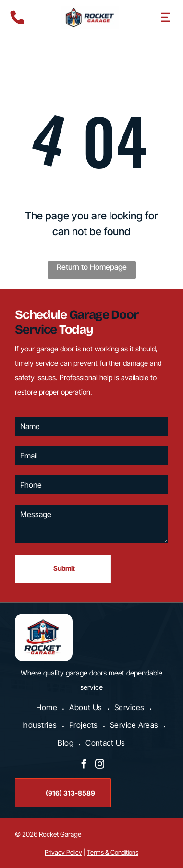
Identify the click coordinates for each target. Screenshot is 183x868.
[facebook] (84, 766)
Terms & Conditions (113, 852)
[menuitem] (48, 708)
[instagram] (99, 766)
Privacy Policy (63, 852)
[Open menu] (165, 17)
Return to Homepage (92, 267)
